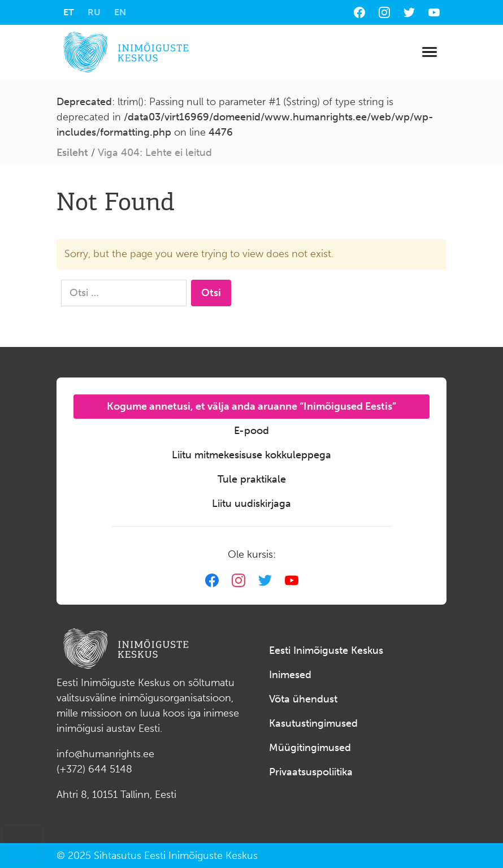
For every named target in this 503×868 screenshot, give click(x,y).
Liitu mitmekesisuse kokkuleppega (251, 455)
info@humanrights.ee (105, 754)
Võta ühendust (303, 699)
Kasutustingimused (313, 723)
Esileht (72, 153)
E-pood (251, 431)
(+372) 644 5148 (94, 769)
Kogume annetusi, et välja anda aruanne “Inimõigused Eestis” (251, 406)
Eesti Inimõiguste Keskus (326, 650)
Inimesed (290, 675)
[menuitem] (69, 12)
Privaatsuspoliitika (311, 772)
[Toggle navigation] (429, 52)
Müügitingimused (310, 748)
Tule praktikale (252, 479)
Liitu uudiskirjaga (251, 504)
